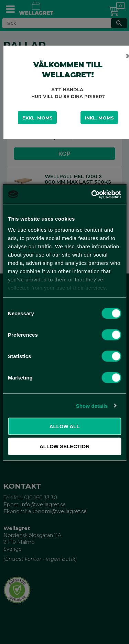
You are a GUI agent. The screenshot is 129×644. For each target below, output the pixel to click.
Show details (92, 406)
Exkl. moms (37, 118)
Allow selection (64, 446)
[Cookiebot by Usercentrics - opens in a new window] (92, 194)
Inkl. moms (99, 118)
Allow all (65, 426)
